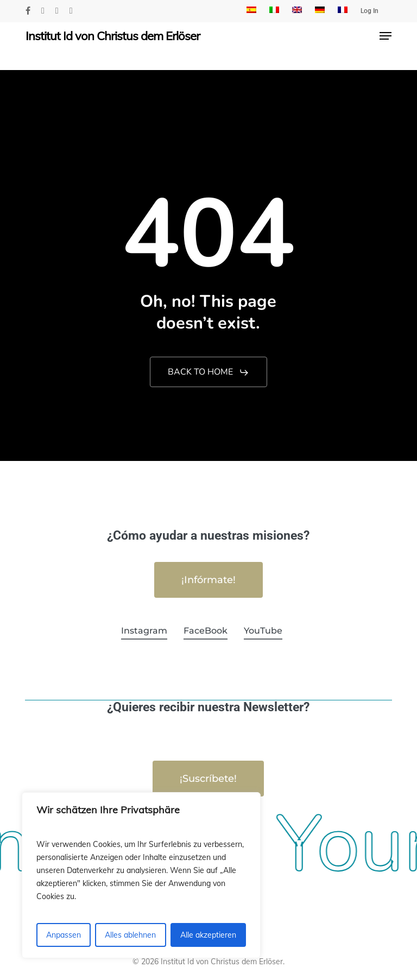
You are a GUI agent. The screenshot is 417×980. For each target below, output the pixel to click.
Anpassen (64, 935)
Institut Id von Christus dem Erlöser (113, 36)
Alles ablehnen (130, 935)
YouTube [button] (263, 631)
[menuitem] (251, 11)
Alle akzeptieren (208, 935)
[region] (141, 875)
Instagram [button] (144, 631)
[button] (386, 36)
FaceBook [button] (206, 631)
